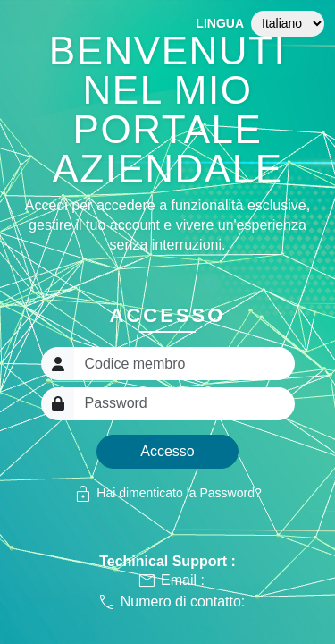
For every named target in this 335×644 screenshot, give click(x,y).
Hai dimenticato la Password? (167, 494)
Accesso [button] (167, 451)
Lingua (220, 23)
